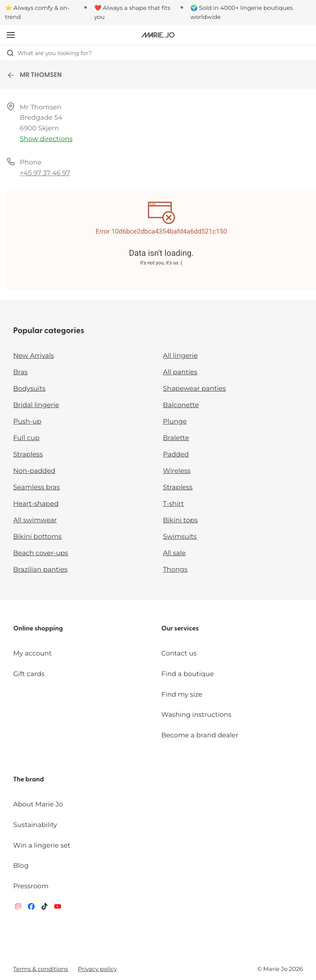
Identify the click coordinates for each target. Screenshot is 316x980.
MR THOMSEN (34, 75)
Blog (21, 866)
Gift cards (29, 674)
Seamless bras (36, 488)
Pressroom (31, 886)
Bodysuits (29, 389)
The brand (29, 780)
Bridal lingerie (36, 405)
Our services (180, 629)
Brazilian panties (40, 570)
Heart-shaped (36, 504)
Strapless (28, 455)
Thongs (175, 570)
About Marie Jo (38, 805)
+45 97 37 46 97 (45, 173)
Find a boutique (188, 674)
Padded (176, 455)
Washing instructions (196, 715)
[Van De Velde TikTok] (44, 908)
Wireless (177, 471)
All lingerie (180, 356)
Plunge (175, 422)
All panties (180, 372)
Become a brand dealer (200, 736)
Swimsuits (180, 537)
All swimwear (35, 520)
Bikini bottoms (37, 537)
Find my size (182, 695)
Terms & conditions (41, 969)
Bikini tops (180, 520)
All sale (174, 553)
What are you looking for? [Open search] (49, 53)
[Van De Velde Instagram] (18, 908)
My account (32, 654)
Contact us (179, 654)
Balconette (181, 405)
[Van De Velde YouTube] (58, 908)
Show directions (46, 139)
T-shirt (173, 504)
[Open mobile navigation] (11, 35)
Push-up (27, 422)
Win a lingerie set (42, 846)
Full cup (26, 438)
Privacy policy (97, 969)
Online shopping (38, 629)
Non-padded (34, 471)
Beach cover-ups (41, 553)
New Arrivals (34, 356)
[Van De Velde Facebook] (31, 908)
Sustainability (35, 825)
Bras (20, 372)
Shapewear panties (194, 389)
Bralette (176, 438)
